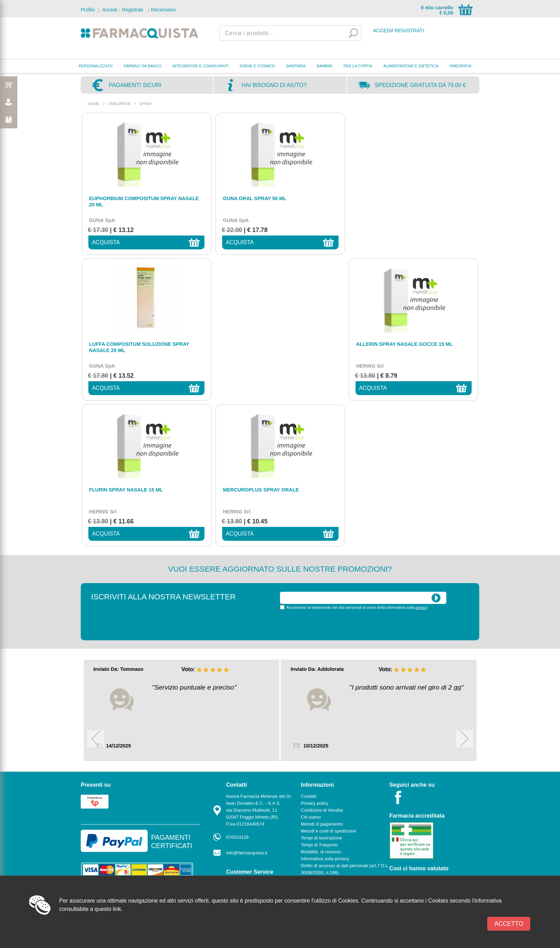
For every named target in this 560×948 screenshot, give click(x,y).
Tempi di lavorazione (321, 692)
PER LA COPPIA (358, 66)
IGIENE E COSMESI (257, 66)
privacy (422, 462)
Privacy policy (314, 657)
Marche (234, 745)
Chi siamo (311, 671)
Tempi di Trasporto (319, 699)
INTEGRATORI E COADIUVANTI (201, 66)
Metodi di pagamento (322, 678)
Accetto (509, 924)
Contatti (234, 738)
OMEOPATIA (461, 66)
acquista (103, 242)
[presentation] (333, 479)
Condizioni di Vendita (322, 664)
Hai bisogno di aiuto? (274, 85)
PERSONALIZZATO (96, 66)
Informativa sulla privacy (325, 713)
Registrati (133, 10)
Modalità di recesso (321, 706)
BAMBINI (325, 66)
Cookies (309, 734)
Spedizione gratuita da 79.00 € (421, 85)
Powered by (448, 770)
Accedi (109, 10)
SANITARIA (296, 66)
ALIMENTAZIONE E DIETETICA (411, 66)
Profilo (88, 10)
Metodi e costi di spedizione (329, 685)
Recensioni (163, 10)
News (307, 741)
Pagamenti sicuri (135, 85)
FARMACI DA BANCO (143, 66)
